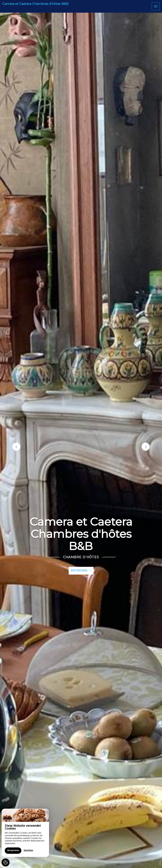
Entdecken (81, 571)
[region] (25, 833)
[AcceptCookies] (6, 862)
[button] (16, 447)
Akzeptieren (13, 851)
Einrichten (28, 851)
